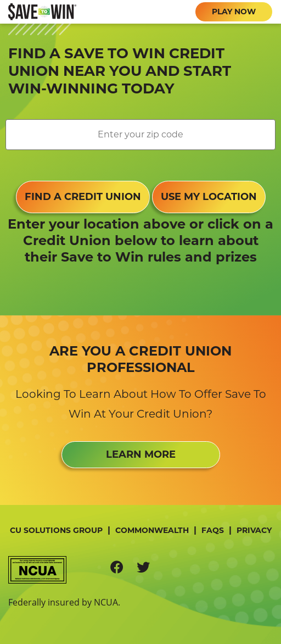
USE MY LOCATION (209, 197)
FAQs (213, 530)
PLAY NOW (234, 12)
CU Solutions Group (56, 530)
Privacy (254, 530)
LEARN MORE (141, 454)
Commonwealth (152, 530)
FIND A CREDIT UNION (83, 197)
